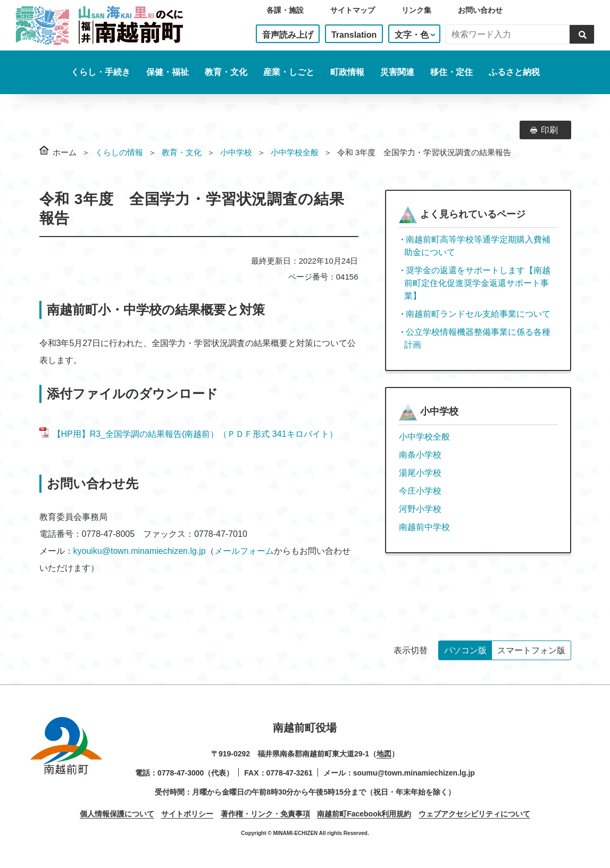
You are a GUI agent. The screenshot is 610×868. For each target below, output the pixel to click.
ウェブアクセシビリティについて (474, 814)
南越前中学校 (424, 527)
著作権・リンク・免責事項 (265, 814)
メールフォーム (244, 551)
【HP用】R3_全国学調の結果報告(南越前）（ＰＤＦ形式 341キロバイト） (189, 434)
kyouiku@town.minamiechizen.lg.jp (140, 551)
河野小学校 (420, 509)
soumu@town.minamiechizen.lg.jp (414, 773)
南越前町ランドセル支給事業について (478, 314)
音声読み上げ (288, 35)
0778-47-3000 (181, 773)
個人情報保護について (117, 814)
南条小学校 (420, 455)
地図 (384, 754)
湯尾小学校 (420, 473)
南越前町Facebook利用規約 (364, 814)
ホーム (65, 152)
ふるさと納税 (514, 72)
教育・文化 (182, 152)
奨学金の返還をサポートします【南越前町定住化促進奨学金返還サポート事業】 (477, 283)
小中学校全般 (295, 152)
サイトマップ (353, 10)
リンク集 (416, 10)
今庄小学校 (420, 491)
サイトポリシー (187, 814)
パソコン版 (465, 650)
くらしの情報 (119, 152)
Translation (354, 35)
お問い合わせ (480, 10)
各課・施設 (285, 10)
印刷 (549, 130)
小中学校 (236, 152)
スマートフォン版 (531, 650)
